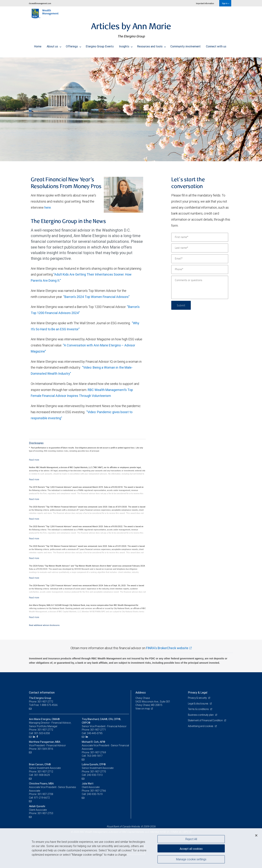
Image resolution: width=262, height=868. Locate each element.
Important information (205, 3)
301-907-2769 (98, 752)
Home (38, 45)
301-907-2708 (45, 794)
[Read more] (34, 460)
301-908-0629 (42, 775)
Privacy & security (198, 698)
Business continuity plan (201, 715)
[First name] (200, 237)
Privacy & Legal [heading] (198, 692)
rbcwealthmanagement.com (40, 3)
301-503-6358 (42, 733)
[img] (131, 108)
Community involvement (185, 45)
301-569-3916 (45, 749)
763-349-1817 (95, 756)
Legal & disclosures (198, 704)
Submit (181, 305)
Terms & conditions (199, 709)
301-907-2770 (98, 772)
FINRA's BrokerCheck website (167, 648)
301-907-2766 (98, 791)
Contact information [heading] (42, 692)
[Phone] (200, 269)
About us (54, 45)
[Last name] (200, 248)
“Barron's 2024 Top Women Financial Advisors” (96, 297)
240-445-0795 (95, 733)
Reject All (191, 839)
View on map (143, 709)
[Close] (256, 835)
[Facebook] (38, 737)
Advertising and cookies (201, 726)
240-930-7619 (95, 794)
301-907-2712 (45, 772)
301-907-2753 (45, 813)
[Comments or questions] (200, 287)
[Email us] (31, 709)
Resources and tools (151, 45)
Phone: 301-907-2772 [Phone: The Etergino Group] (41, 702)
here (48, 207)
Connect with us (216, 45)
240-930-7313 (95, 775)
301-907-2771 (98, 730)
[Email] (200, 259)
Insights (126, 45)
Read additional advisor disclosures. (45, 625)
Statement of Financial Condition (206, 720)
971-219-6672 (42, 798)
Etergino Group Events (100, 45)
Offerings (74, 45)
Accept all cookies (191, 848)
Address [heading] (141, 692)
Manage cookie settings (191, 860)
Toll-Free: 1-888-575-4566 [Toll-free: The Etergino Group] (43, 705)
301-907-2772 (45, 730)
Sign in (226, 3)
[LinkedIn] (34, 737)
